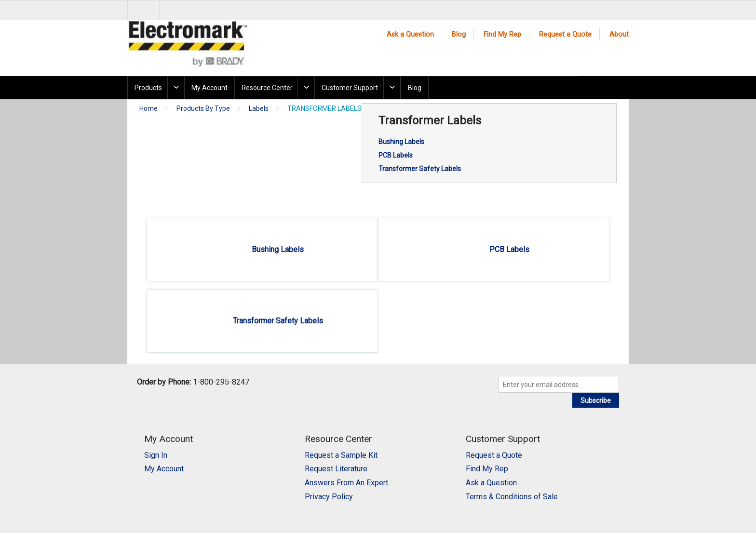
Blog (459, 34)
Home (148, 109)
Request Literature (336, 469)
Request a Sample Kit (341, 455)
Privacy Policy (329, 497)
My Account (209, 88)
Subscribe (596, 400)
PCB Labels (396, 155)
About (619, 34)
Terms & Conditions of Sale (512, 497)
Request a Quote (565, 34)
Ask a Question (410, 34)
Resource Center (267, 88)
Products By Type (203, 109)
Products (148, 88)
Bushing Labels (401, 142)
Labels (259, 109)
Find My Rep (502, 34)
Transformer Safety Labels (420, 169)
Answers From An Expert (346, 483)
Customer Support (350, 88)
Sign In (156, 455)
